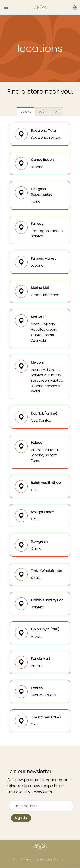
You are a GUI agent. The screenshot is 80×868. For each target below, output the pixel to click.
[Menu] (6, 7)
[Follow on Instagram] (37, 847)
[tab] (26, 112)
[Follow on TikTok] (43, 847)
